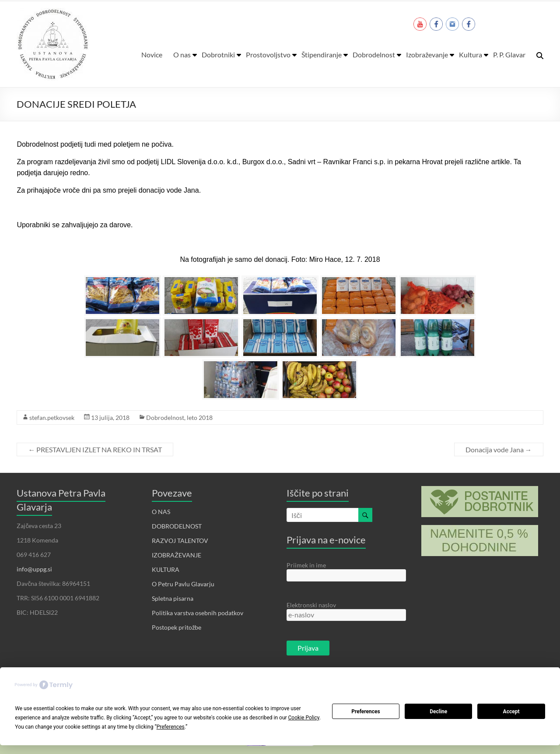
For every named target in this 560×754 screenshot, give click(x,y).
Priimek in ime (306, 565)
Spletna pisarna (173, 598)
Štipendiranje (322, 55)
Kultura (471, 55)
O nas (182, 55)
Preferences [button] (171, 727)
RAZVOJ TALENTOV (180, 541)
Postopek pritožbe (177, 627)
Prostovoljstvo (268, 55)
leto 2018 (200, 418)
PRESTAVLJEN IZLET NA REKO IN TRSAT (95, 449)
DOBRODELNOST (177, 526)
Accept (511, 712)
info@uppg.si (34, 569)
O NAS (161, 512)
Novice (152, 55)
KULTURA (166, 569)
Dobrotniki (218, 55)
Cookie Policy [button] (304, 718)
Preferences (366, 712)
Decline (438, 712)
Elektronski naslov (311, 605)
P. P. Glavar (509, 55)
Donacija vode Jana (499, 449)
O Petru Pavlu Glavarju (183, 584)
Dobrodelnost (374, 55)
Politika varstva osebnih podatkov (198, 613)
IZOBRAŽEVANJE (177, 555)
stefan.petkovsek (52, 418)
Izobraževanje (427, 55)
